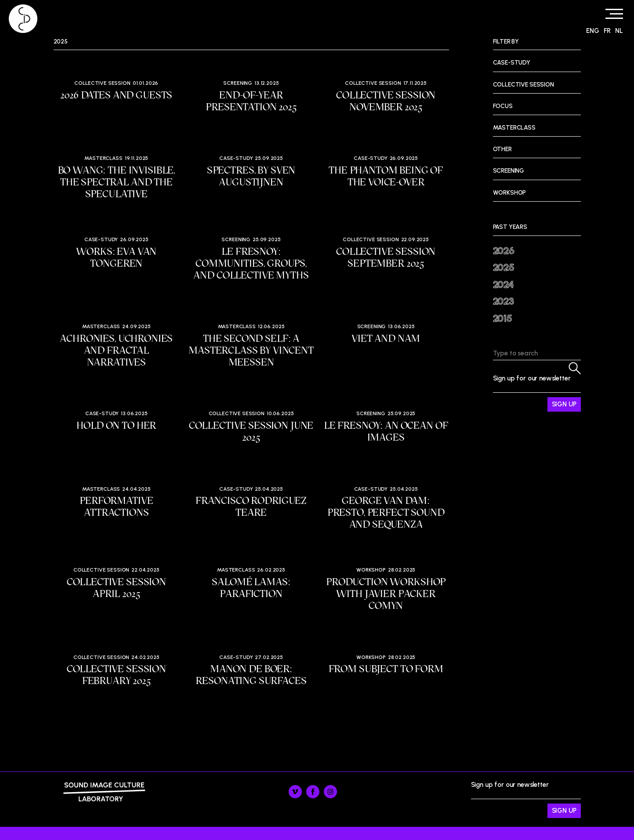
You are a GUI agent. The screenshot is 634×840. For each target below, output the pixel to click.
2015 (503, 318)
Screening (238, 83)
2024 (503, 284)
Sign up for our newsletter (537, 393)
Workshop (371, 570)
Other (502, 149)
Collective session (102, 83)
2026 (504, 251)
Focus (503, 106)
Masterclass (103, 158)
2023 (504, 301)
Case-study (236, 158)
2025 (504, 267)
